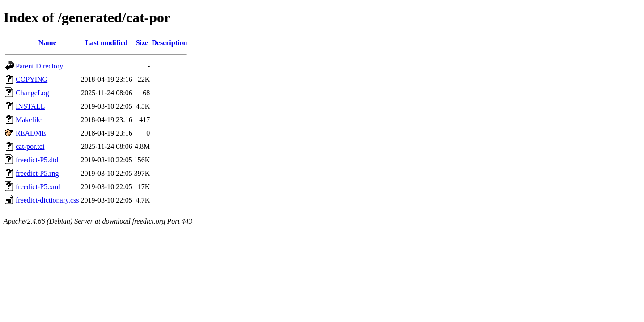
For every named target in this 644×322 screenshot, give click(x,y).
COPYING (32, 79)
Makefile (29, 120)
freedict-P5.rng (37, 173)
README (31, 133)
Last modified (107, 43)
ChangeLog (32, 93)
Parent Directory (39, 66)
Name (47, 43)
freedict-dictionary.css (47, 200)
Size (142, 43)
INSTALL (30, 106)
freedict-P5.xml (38, 187)
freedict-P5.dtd (37, 160)
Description (169, 43)
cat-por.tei (30, 146)
